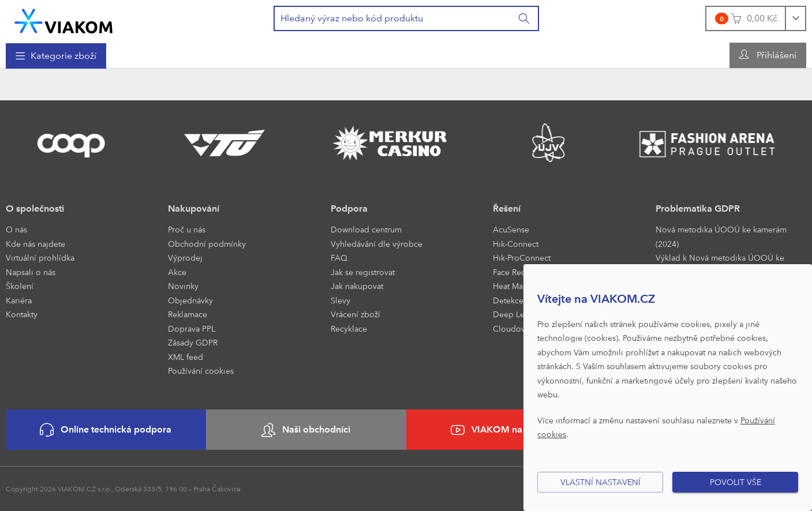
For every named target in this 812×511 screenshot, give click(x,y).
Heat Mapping (519, 286)
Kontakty (22, 314)
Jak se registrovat (363, 272)
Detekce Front (519, 300)
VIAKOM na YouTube (506, 430)
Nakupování (194, 208)
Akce (177, 272)
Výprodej (185, 258)
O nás (16, 229)
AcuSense (511, 229)
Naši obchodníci (306, 430)
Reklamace (188, 314)
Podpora (349, 208)
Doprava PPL (192, 328)
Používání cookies (201, 371)
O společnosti (35, 208)
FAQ (339, 258)
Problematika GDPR (698, 208)
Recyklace (349, 328)
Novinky (183, 286)
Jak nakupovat (357, 286)
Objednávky (190, 300)
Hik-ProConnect (522, 258)
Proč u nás (187, 229)
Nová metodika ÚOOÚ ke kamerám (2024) (721, 236)
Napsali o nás (31, 272)
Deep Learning (521, 314)
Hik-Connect (516, 244)
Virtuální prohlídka (40, 258)
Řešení (507, 208)
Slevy (340, 300)
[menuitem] (56, 56)
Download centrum (366, 229)
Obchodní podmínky (207, 244)
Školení (20, 286)
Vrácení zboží (356, 314)
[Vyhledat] (525, 18)
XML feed (186, 357)
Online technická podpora (106, 430)
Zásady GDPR (193, 342)
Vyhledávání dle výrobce (377, 244)
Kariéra (19, 300)
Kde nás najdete (35, 244)
